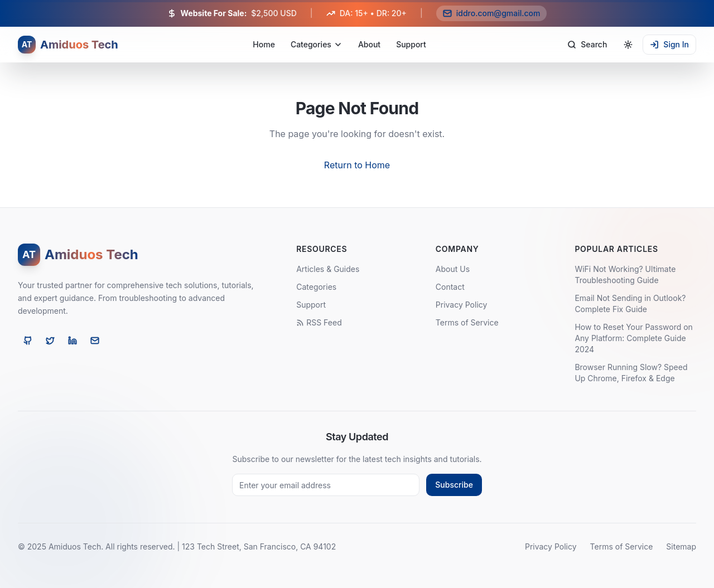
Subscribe (454, 485)
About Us (453, 269)
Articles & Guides (328, 269)
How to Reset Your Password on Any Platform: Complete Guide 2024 (633, 338)
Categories (317, 44)
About (369, 44)
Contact (450, 287)
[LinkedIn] (73, 341)
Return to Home (357, 165)
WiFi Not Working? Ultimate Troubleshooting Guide (625, 274)
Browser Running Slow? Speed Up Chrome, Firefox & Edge (631, 373)
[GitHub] (28, 341)
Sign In (669, 44)
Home (264, 44)
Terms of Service (467, 322)
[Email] (95, 341)
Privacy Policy (462, 305)
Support (411, 44)
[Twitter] (50, 341)
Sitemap (681, 546)
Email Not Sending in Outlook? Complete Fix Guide (630, 303)
